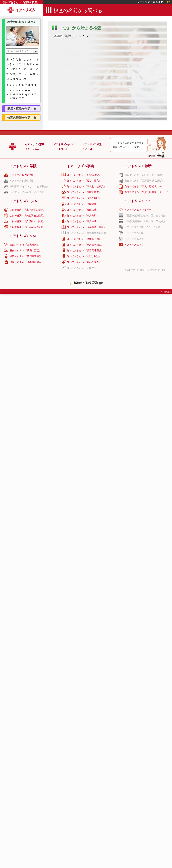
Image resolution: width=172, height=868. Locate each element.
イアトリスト (61, 149)
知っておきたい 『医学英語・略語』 (87, 227)
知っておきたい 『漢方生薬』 (83, 221)
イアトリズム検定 (92, 144)
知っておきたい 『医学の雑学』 (84, 175)
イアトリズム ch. (134, 245)
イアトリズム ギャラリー (138, 210)
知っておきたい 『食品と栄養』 (84, 262)
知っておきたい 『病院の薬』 (83, 204)
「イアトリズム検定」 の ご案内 (27, 192)
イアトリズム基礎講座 (22, 175)
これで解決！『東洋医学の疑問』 (28, 210)
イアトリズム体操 (134, 239)
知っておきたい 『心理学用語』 (84, 256)
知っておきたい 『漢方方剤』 (83, 216)
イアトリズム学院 (23, 166)
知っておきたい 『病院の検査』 (21, 2)
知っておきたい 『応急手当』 (83, 268)
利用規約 (166, 292)
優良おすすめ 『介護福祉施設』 (27, 262)
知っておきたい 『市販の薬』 (83, 210)
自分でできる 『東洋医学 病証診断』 (144, 175)
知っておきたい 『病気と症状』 (84, 198)
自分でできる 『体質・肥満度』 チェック (147, 192)
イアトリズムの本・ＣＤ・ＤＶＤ (142, 227)
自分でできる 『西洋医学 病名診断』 (144, 181)
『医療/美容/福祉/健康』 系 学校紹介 (145, 221)
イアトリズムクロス (64, 144)
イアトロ (87, 149)
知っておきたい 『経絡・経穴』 (84, 181)
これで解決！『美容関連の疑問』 (28, 216)
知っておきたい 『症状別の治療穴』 (87, 186)
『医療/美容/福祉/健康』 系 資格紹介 (145, 216)
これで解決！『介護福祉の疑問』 (28, 221)
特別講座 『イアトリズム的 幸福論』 (29, 186)
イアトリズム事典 (80, 166)
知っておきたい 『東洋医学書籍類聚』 (88, 233)
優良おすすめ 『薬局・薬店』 (25, 250)
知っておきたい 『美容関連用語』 (85, 250)
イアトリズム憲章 (35, 144)
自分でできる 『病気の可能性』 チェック (147, 186)
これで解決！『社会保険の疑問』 (28, 227)
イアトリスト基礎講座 (22, 181)
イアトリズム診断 (138, 166)
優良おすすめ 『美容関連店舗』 (27, 256)
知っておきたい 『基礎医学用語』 (85, 239)
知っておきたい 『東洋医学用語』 (85, 245)
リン (71, 36)
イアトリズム (32, 149)
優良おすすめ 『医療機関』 (24, 245)
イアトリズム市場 (134, 233)
